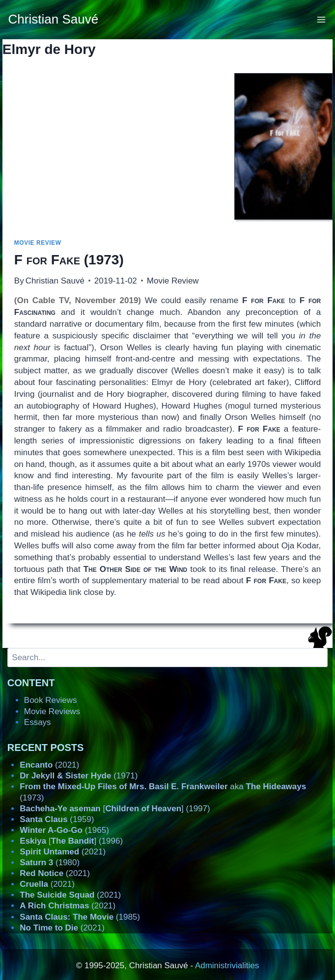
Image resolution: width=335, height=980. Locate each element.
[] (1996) (71, 841)
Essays (38, 722)
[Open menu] (321, 19)
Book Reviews (51, 700)
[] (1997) (115, 809)
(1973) (69, 260)
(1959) (57, 819)
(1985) (80, 917)
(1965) (64, 830)
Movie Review (38, 243)
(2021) (49, 765)
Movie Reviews (52, 711)
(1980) (50, 863)
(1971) (79, 776)
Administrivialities (227, 966)
